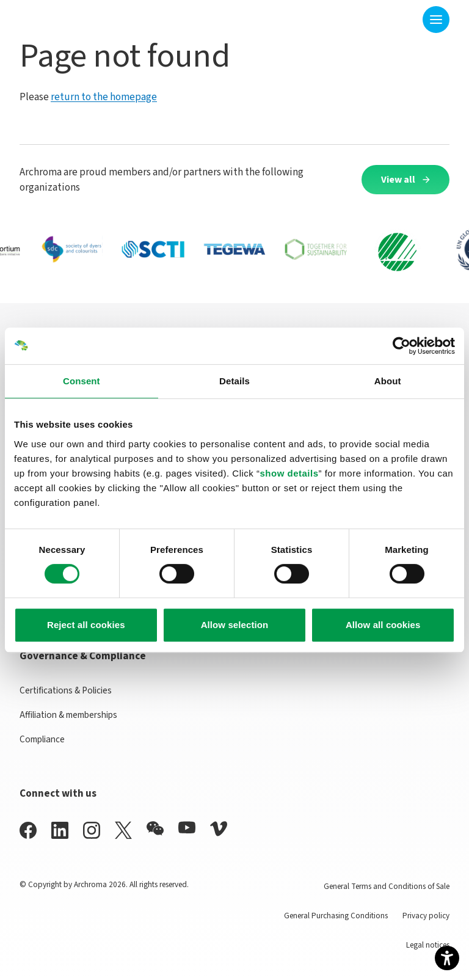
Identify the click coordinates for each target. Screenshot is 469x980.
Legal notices (428, 945)
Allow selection (235, 625)
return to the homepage (104, 97)
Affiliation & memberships (68, 715)
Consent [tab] (82, 381)
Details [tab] (234, 381)
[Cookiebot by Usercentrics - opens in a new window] (402, 346)
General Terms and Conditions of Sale (387, 886)
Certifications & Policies (66, 690)
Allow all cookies (383, 625)
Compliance (42, 739)
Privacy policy (426, 916)
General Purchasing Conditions (336, 916)
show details (289, 473)
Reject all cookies (86, 625)
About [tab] (388, 381)
